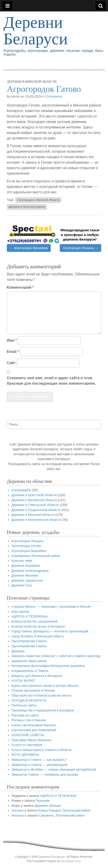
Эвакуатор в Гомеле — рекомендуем (39, 765)
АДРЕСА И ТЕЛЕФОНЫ (30, 616)
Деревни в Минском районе (27, 207)
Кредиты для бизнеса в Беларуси (37, 676)
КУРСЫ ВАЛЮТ (23, 681)
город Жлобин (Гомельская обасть (38, 636)
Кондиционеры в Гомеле (30, 671)
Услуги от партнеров (27, 745)
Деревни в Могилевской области (36, 520)
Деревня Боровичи (26, 566)
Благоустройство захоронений (34, 621)
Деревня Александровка (30, 571)
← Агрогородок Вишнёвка (29, 248)
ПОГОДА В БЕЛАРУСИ (29, 700)
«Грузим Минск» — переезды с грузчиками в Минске (51, 607)
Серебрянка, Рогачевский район (36, 556)
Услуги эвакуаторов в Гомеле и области (41, 750)
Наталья (18, 815)
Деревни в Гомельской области (35, 505)
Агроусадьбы (21, 490)
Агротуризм (20, 612)
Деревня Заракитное (27, 580)
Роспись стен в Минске (29, 720)
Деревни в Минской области (32, 82)
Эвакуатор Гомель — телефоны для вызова (45, 775)
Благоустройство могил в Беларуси (38, 626)
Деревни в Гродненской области (36, 510)
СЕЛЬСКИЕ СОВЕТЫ (28, 735)
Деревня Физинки (25, 575)
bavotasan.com (71, 861)
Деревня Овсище (48, 806)
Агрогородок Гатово (26, 546)
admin (15, 96)
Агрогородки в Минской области (38, 200)
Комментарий (20, 287)
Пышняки (43, 801)
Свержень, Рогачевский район (62, 815)
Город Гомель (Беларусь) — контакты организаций (50, 631)
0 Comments (53, 96)
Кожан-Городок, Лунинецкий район (64, 810)
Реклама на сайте (25, 715)
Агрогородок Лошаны (27, 541)
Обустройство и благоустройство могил (41, 695)
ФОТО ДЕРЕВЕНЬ (25, 755)
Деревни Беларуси (36, 32)
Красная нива (22, 561)
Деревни (18, 651)
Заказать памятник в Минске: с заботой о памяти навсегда (56, 656)
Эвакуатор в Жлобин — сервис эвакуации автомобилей (54, 769)
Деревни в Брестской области (34, 495)
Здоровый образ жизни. (29, 661)
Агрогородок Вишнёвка (29, 551)
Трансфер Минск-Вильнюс (31, 740)
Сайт (11, 363)
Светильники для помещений (34, 730)
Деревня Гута (22, 585)
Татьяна (18, 810)
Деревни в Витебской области (34, 500)
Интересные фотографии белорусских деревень (48, 666)
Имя (12, 340)
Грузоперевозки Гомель (29, 641)
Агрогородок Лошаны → (80, 248)
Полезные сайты (24, 705)
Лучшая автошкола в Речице (33, 690)
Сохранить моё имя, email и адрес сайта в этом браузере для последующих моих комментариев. (51, 381)
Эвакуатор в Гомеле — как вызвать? (39, 760)
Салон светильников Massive (34, 725)
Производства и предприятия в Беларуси (43, 710)
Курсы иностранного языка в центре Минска (45, 686)
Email (13, 352)
